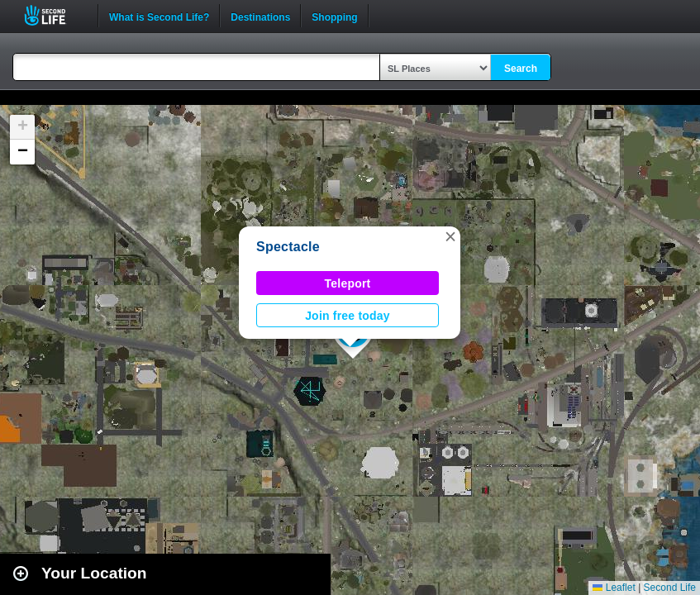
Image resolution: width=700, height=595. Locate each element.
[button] (450, 236)
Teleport (348, 283)
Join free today (348, 316)
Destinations (260, 16)
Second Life (54, 15)
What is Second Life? (159, 16)
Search (521, 69)
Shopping (334, 16)
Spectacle (288, 247)
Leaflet (614, 588)
